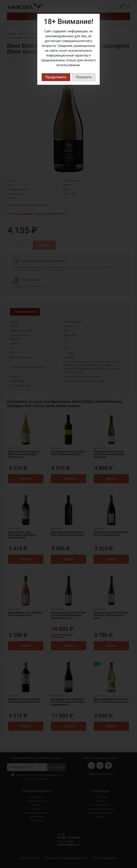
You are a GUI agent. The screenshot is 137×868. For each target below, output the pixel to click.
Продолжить (56, 77)
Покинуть (84, 77)
